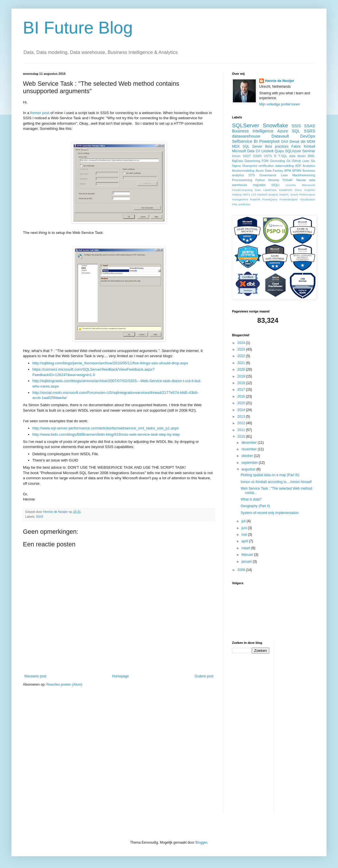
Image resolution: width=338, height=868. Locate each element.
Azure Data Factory (269, 171)
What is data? (251, 499)
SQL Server (252, 146)
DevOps (308, 136)
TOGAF (287, 180)
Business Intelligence (253, 131)
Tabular (301, 180)
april (245, 541)
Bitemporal (308, 185)
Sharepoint (249, 166)
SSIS (40, 517)
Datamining (252, 161)
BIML (312, 156)
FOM (265, 161)
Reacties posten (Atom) (64, 685)
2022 (242, 356)
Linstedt (268, 151)
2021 (242, 363)
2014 (242, 410)
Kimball (309, 146)
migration (259, 185)
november (250, 449)
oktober (248, 456)
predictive (244, 204)
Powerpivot (269, 141)
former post (40, 113)
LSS (254, 194)
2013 (242, 417)
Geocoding (278, 161)
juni (245, 528)
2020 (242, 370)
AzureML (291, 185)
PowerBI (255, 199)
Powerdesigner (289, 199)
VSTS (268, 156)
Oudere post (204, 676)
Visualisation (307, 199)
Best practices (277, 146)
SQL (296, 131)
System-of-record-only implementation (270, 513)
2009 (242, 570)
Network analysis (268, 194)
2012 (242, 423)
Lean (284, 175)
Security (274, 180)
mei (245, 535)
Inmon (236, 156)
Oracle (294, 194)
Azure (283, 131)
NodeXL (284, 194)
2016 (242, 396)
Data (251, 151)
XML (235, 204)
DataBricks (286, 190)
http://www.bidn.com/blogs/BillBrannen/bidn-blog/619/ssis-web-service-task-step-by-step (106, 434)
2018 (242, 383)
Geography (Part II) (255, 506)
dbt (303, 142)
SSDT (247, 156)
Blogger (201, 842)
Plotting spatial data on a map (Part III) (270, 475)
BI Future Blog (78, 28)
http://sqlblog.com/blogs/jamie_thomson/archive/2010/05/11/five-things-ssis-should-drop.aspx (110, 363)
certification (266, 166)
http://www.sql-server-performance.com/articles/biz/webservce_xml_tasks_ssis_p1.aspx (106, 428)
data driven (298, 156)
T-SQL (283, 156)
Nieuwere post (35, 676)
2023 (242, 349)
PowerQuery (270, 199)
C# (258, 151)
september (250, 463)
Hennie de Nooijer (280, 81)
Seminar (309, 151)
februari (248, 555)
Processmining (242, 180)
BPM (288, 171)
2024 (242, 343)
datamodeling (285, 166)
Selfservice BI (245, 141)
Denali (294, 142)
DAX (285, 142)
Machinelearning (304, 175)
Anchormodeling (243, 171)
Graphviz (310, 190)
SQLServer (246, 125)
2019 (242, 376)
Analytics (309, 166)
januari (247, 562)
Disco (298, 190)
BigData (237, 161)
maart (246, 548)
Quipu (279, 151)
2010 (242, 437)
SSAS (310, 126)
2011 (242, 430)
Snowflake (275, 125)
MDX (236, 146)
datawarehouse (246, 136)
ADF (298, 166)
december (250, 443)
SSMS (257, 156)
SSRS (309, 131)
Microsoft (239, 151)
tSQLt (276, 185)
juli (244, 521)
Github (296, 161)
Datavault (280, 136)
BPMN (297, 171)
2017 (242, 390)
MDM (311, 142)
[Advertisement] (301, 727)
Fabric (296, 146)
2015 (242, 403)
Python (260, 180)
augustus (249, 469)
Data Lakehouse (266, 190)
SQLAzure (293, 151)
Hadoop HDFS (241, 194)
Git (288, 161)
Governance (268, 175)
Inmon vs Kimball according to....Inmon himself (276, 482)
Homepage (120, 676)
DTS (252, 175)
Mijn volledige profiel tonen (280, 104)
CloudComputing (242, 190)
